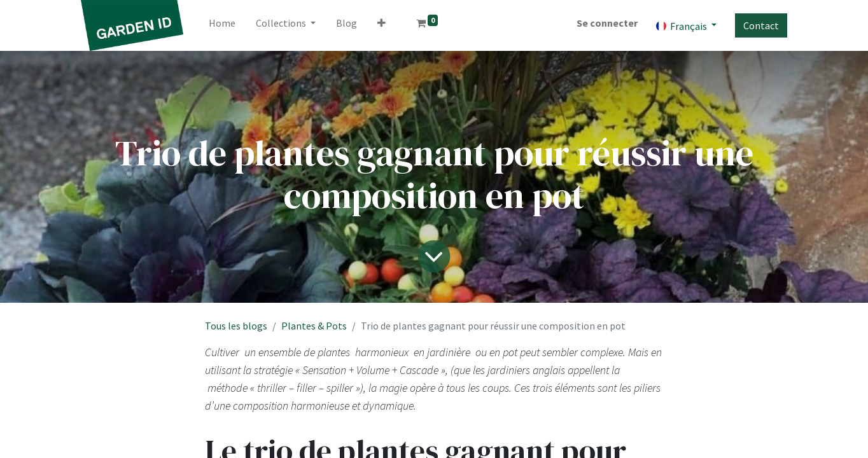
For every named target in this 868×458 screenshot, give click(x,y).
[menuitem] (222, 25)
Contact (761, 25)
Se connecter (607, 23)
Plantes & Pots (314, 326)
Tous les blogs (236, 326)
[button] (381, 25)
